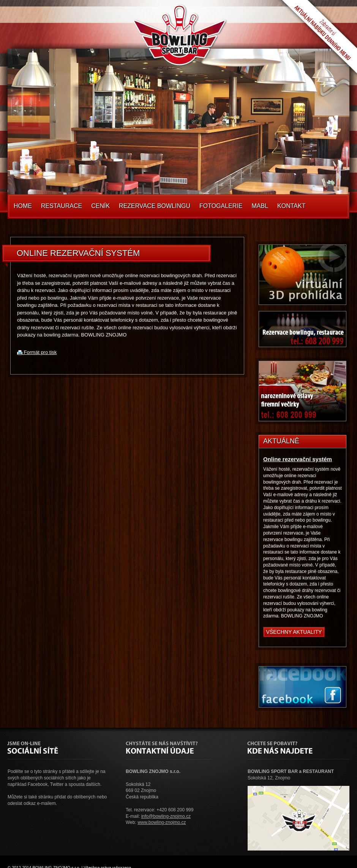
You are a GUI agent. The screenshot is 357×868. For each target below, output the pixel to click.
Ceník (100, 206)
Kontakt (291, 206)
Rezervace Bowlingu (155, 206)
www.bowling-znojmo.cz (162, 822)
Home (23, 206)
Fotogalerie (221, 206)
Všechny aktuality (294, 632)
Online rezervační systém (298, 459)
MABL (260, 206)
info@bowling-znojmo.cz (166, 816)
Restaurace (62, 206)
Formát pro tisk (37, 352)
